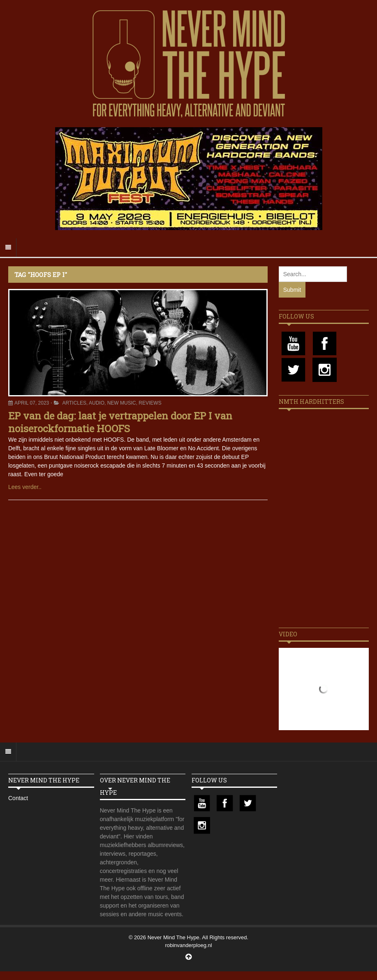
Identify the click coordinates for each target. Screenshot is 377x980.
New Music (122, 403)
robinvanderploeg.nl (188, 945)
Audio (97, 403)
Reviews (150, 403)
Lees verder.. (25, 487)
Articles (74, 403)
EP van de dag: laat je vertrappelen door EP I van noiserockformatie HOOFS (120, 422)
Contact (18, 798)
